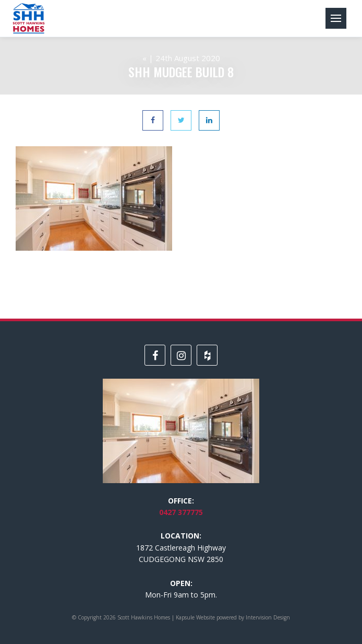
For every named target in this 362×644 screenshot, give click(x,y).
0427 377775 (181, 512)
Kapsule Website (195, 617)
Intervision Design (268, 617)
